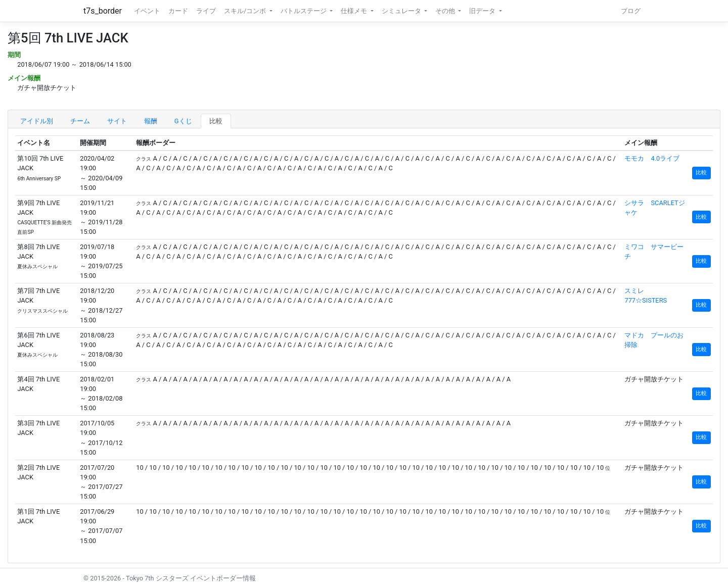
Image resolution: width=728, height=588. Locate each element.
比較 (216, 121)
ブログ (631, 11)
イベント (147, 11)
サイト (117, 121)
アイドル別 (37, 121)
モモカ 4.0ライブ (652, 158)
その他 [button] (446, 11)
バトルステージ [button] (304, 11)
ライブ (206, 11)
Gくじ (183, 121)
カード (178, 11)
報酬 (151, 121)
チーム (80, 121)
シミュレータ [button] (402, 11)
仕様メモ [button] (355, 11)
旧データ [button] (483, 11)
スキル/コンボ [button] (246, 11)
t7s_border (103, 11)
